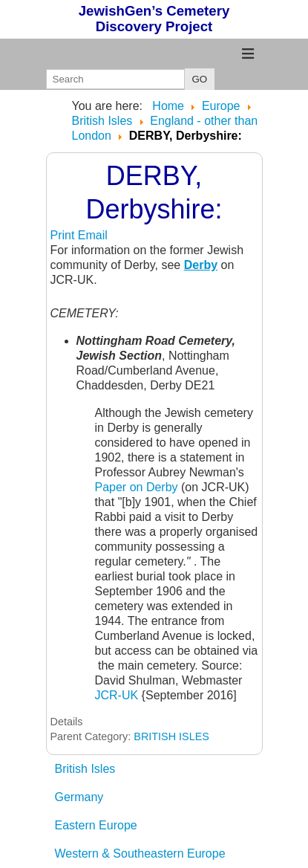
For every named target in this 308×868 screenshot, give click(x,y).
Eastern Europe (96, 825)
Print (64, 235)
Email (93, 235)
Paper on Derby (137, 487)
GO (200, 79)
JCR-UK (117, 695)
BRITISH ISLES (171, 736)
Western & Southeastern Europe (140, 854)
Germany (79, 797)
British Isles (85, 769)
